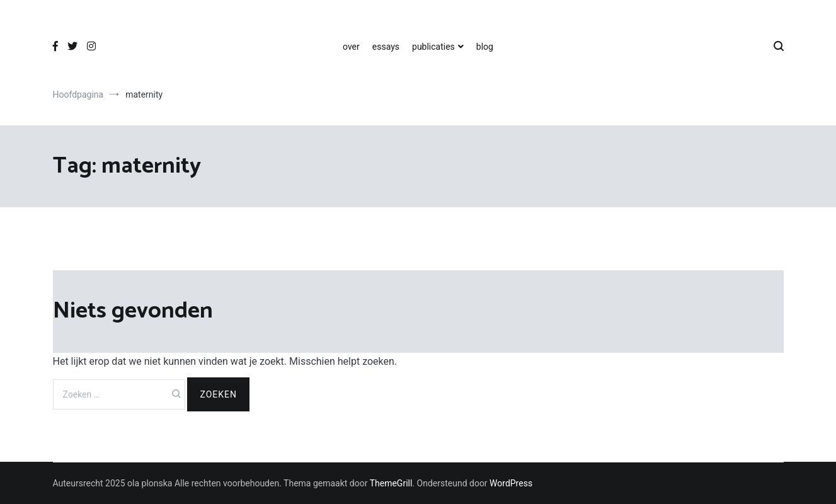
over (351, 47)
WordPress (511, 483)
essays (386, 47)
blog (485, 47)
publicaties (433, 47)
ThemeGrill (391, 483)
